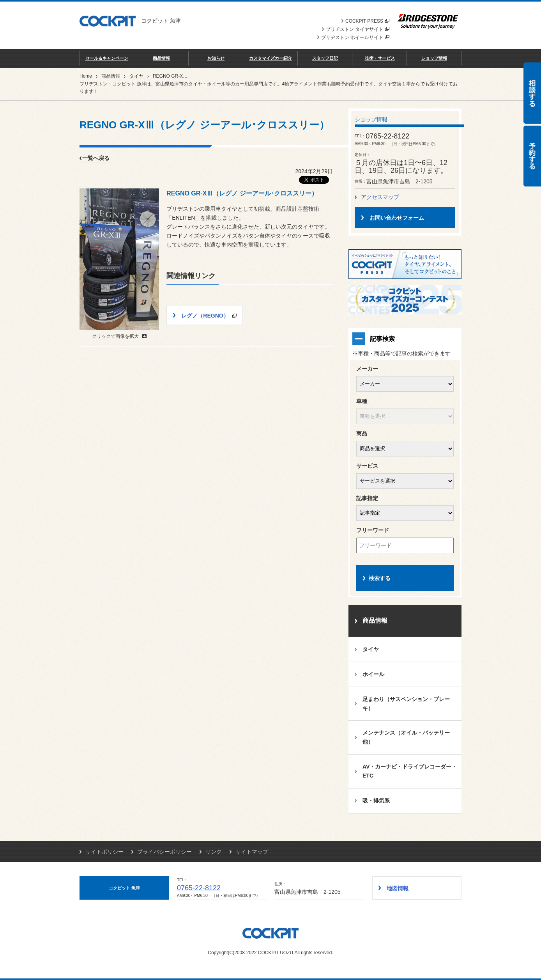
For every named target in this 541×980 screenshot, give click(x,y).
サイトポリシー (104, 852)
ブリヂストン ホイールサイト (355, 37)
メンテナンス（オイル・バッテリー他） (406, 737)
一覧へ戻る (96, 158)
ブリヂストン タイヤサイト (358, 29)
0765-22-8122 (199, 888)
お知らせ (216, 58)
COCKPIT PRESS (367, 21)
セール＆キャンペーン (107, 58)
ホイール (373, 674)
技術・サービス (380, 58)
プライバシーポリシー (164, 852)
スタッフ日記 (325, 58)
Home (86, 76)
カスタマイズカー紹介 (270, 58)
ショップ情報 (434, 58)
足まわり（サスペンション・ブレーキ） (406, 704)
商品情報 (161, 58)
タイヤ (136, 76)
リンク (214, 852)
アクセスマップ (380, 197)
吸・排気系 (376, 801)
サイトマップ (252, 852)
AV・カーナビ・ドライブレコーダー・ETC (410, 771)
